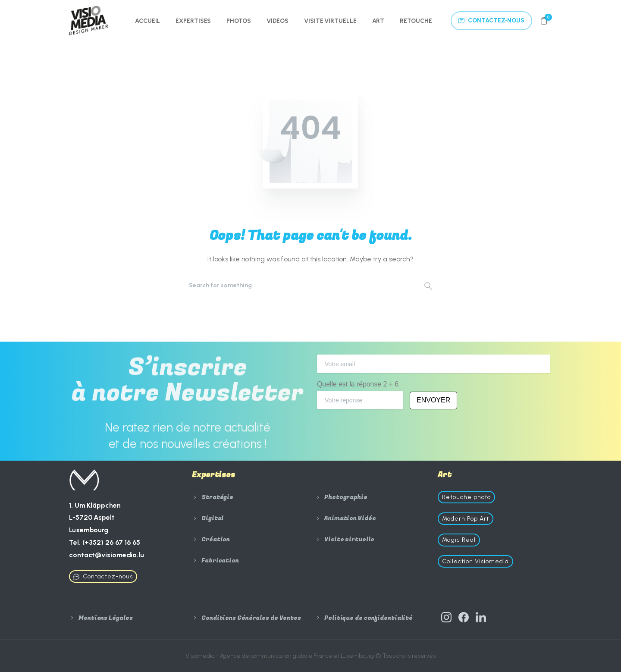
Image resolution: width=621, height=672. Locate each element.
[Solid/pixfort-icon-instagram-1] (446, 620)
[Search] (299, 286)
